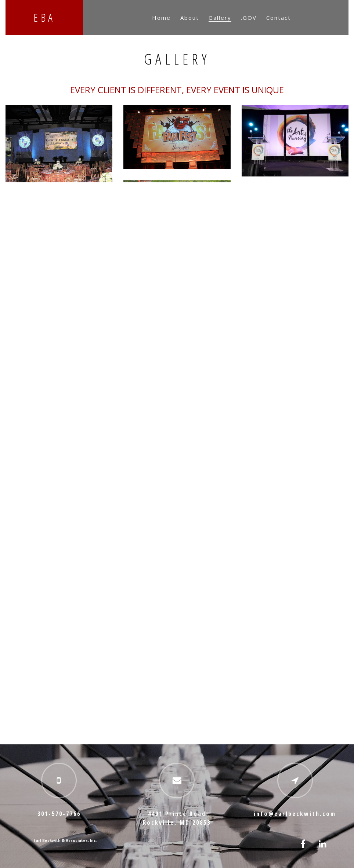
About (190, 18)
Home (161, 18)
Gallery (220, 18)
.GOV (249, 18)
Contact (279, 18)
